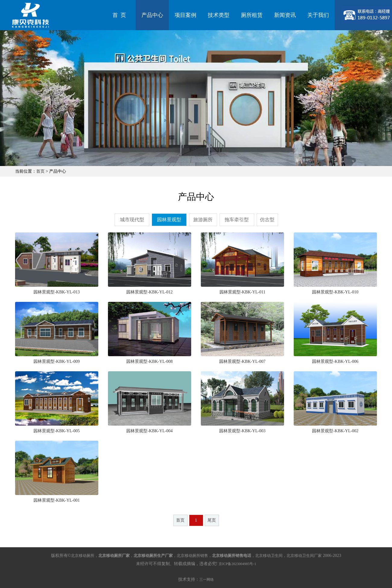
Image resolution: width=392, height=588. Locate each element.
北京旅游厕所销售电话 (326, 572)
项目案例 (185, 15)
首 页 (119, 15)
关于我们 (318, 15)
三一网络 (207, 580)
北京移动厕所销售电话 (51, 572)
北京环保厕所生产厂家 (218, 572)
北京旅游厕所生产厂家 (290, 572)
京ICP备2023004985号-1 (237, 564)
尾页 (212, 520)
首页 (40, 171)
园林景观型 (169, 220)
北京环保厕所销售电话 (254, 572)
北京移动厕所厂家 (19, 572)
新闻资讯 (285, 15)
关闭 (388, 584)
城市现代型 (132, 220)
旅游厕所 (203, 220)
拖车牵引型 (237, 220)
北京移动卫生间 (147, 572)
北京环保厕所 (355, 572)
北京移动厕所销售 (120, 572)
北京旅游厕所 (377, 572)
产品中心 (152, 15)
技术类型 (219, 15)
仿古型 (267, 220)
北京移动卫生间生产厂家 (180, 572)
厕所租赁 (252, 15)
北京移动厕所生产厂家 (87, 572)
